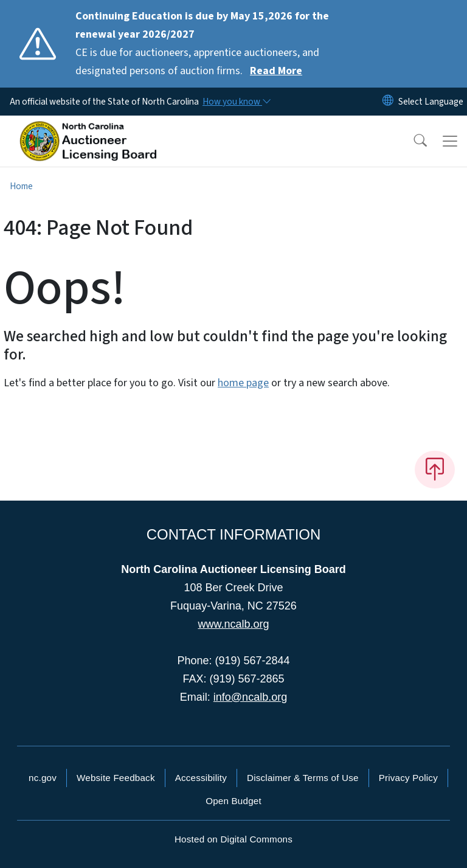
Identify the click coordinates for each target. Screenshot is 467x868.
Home (21, 186)
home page (243, 383)
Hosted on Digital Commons (233, 839)
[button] (412, 141)
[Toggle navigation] (450, 141)
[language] (431, 102)
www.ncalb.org (233, 624)
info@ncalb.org (250, 697)
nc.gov (43, 778)
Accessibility (201, 778)
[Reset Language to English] (388, 102)
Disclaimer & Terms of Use (303, 778)
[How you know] (236, 102)
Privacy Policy (408, 778)
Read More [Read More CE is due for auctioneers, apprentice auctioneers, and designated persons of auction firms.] (276, 71)
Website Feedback (116, 778)
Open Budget (233, 801)
